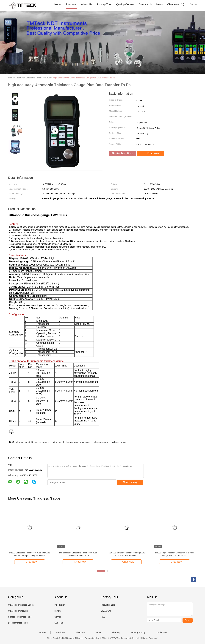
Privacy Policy (138, 633)
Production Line (108, 605)
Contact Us (145, 4)
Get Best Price (122, 153)
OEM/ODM (106, 611)
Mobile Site (161, 633)
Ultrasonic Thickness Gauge (21, 605)
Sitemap (116, 633)
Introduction (60, 605)
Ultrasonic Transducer (18, 611)
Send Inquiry (130, 482)
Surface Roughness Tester (20, 617)
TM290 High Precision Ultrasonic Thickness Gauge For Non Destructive (175, 554)
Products (71, 4)
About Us (87, 4)
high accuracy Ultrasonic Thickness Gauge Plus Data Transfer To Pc (84, 78)
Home (58, 4)
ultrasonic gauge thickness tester (110, 442)
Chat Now (173, 4)
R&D (103, 617)
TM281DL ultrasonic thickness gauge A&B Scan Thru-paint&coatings (126, 554)
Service (58, 617)
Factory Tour (104, 4)
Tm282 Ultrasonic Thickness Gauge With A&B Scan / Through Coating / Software (30, 554)
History (58, 611)
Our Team (59, 623)
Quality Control (125, 4)
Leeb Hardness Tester (18, 623)
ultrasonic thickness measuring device (71, 442)
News (160, 4)
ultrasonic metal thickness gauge (32, 442)
